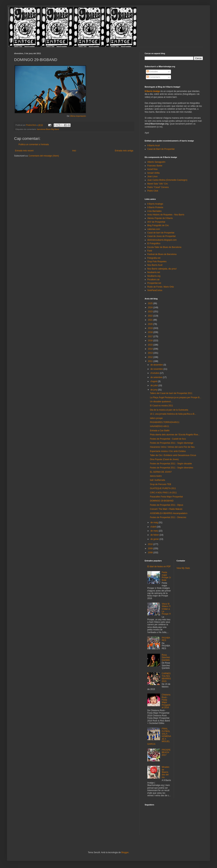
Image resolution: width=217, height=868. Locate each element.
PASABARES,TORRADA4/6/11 (165, 422)
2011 (151, 361)
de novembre (157, 369)
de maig (155, 522)
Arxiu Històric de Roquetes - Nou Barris (166, 215)
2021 (151, 320)
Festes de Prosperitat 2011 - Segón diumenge (172, 443)
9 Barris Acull (153, 146)
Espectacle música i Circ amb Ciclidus (168, 451)
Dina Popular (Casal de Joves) (164, 459)
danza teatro (156, 476)
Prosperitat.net (154, 283)
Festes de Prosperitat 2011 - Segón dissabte (171, 464)
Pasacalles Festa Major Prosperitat (166, 497)
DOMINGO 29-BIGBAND (162, 501)
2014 (151, 349)
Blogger (125, 852)
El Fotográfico (154, 243)
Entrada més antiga (124, 151)
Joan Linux (152, 176)
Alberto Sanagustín (156, 162)
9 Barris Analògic (155, 204)
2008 (151, 553)
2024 (151, 307)
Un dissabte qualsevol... (161, 402)
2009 (151, 548)
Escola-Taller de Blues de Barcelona (164, 247)
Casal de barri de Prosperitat (161, 233)
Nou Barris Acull (155, 265)
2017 (151, 336)
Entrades (152, 72)
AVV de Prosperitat (156, 222)
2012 (151, 357)
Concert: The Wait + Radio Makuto (166, 509)
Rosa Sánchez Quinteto (166, 657)
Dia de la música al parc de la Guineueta (169, 410)
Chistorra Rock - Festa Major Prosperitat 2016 (166, 701)
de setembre (157, 377)
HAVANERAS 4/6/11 (160, 426)
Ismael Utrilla (153, 173)
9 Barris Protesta (155, 207)
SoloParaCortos (155, 290)
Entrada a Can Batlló (160, 431)
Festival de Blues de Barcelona (162, 254)
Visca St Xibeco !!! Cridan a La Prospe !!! (166, 609)
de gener (155, 539)
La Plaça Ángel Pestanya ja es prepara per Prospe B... (176, 397)
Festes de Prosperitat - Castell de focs (168, 439)
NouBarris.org (154, 276)
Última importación (78, 116)
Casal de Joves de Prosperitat (161, 236)
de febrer (155, 535)
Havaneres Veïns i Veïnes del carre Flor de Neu (172, 447)
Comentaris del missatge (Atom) (44, 156)
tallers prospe (156, 418)
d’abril (154, 527)
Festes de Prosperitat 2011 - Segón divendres (172, 468)
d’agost (154, 381)
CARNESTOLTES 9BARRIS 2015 (166, 677)
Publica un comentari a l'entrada (34, 144)
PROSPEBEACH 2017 (166, 752)
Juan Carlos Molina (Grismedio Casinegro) (167, 180)
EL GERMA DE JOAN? (161, 472)
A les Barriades (154, 211)
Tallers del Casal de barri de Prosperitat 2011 (171, 393)
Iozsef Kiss (152, 169)
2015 (151, 345)
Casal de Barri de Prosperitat (161, 149)
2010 (151, 544)
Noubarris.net (154, 272)
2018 (151, 332)
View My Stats (183, 568)
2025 (151, 303)
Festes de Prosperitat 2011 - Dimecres (168, 517)
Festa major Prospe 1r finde (166, 576)
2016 (151, 341)
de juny (154, 390)
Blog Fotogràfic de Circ (158, 225)
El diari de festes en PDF (159, 567)
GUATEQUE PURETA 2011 (163, 488)
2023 (151, 312)
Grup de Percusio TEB (161, 484)
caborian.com (154, 229)
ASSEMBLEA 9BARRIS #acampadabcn (169, 513)
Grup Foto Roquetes (157, 262)
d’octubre (155, 373)
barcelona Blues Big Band (48, 129)
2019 (151, 328)
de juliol (154, 385)
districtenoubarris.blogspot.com (162, 240)
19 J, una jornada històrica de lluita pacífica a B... (173, 414)
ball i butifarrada (157, 480)
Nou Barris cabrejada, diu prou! (162, 269)
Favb (150, 251)
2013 (151, 353)
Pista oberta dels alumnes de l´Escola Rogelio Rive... (175, 435)
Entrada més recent (24, 151)
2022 (151, 316)
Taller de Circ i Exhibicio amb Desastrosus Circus (173, 455)
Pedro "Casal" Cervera (158, 187)
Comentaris (153, 77)
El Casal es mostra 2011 (162, 406)
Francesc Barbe (155, 166)
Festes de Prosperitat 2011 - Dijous (167, 505)
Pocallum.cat (153, 280)
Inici (74, 151)
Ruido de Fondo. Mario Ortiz (161, 287)
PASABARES (166, 639)
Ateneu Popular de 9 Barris (160, 218)
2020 (151, 324)
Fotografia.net (154, 258)
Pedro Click (153, 191)
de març (155, 531)
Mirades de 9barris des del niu (166, 772)
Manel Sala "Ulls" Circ (158, 184)
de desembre (157, 365)
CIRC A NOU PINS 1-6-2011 (163, 493)
